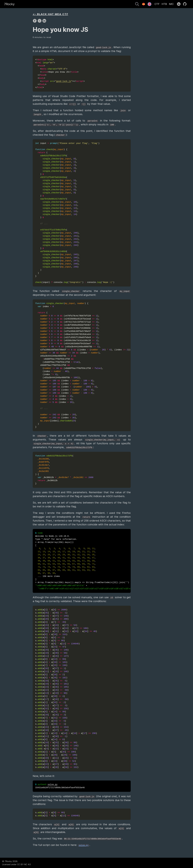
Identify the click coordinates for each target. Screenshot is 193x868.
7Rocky (9, 4)
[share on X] (40, 22)
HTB (164, 4)
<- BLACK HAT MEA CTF (50, 14)
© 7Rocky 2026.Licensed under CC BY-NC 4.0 (16, 863)
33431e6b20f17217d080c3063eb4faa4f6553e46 (60, 786)
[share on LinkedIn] (44, 22)
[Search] (137, 5)
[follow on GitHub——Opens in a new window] (186, 4)
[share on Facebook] (35, 22)
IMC (171, 4)
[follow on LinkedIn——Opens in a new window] (180, 4)
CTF (157, 4)
